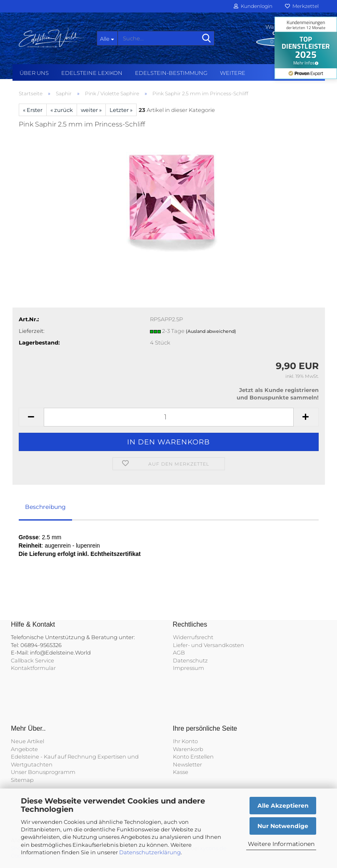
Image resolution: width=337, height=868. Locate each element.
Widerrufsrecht (193, 637)
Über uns (34, 73)
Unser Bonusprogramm (43, 772)
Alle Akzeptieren (283, 806)
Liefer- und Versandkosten (208, 645)
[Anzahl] (169, 417)
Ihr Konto (185, 741)
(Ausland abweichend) (211, 331)
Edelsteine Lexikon (92, 73)
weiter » (91, 110)
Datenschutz (190, 660)
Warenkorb (188, 749)
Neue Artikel (27, 741)
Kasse (181, 772)
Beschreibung (45, 507)
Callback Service (32, 660)
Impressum (188, 668)
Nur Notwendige (283, 826)
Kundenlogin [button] (253, 6)
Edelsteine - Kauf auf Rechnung (54, 756)
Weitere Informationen (281, 844)
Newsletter (187, 764)
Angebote (24, 749)
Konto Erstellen (193, 756)
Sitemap (22, 780)
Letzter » (121, 110)
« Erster (33, 110)
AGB (179, 652)
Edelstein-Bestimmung (171, 73)
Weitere (233, 73)
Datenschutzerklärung (150, 852)
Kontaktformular (33, 668)
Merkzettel (302, 6)
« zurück (62, 110)
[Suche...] (107, 38)
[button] (31, 417)
